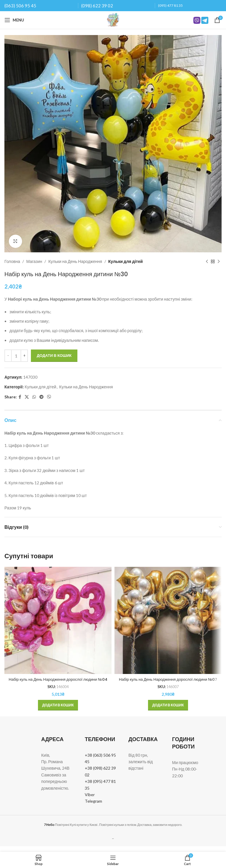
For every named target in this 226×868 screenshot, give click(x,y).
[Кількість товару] (16, 356)
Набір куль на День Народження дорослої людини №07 (168, 682)
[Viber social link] (49, 397)
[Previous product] (207, 261)
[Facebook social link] (20, 397)
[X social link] (27, 397)
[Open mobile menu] (14, 20)
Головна (12, 261)
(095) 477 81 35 (170, 5)
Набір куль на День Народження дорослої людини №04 (58, 682)
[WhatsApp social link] (34, 397)
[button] (58, 711)
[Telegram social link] (41, 397)
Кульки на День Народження (75, 261)
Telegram (93, 807)
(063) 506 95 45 (20, 6)
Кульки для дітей (126, 261)
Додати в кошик (54, 355)
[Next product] (219, 261)
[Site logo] (113, 20)
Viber (90, 800)
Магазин (34, 261)
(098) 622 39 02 (97, 6)
